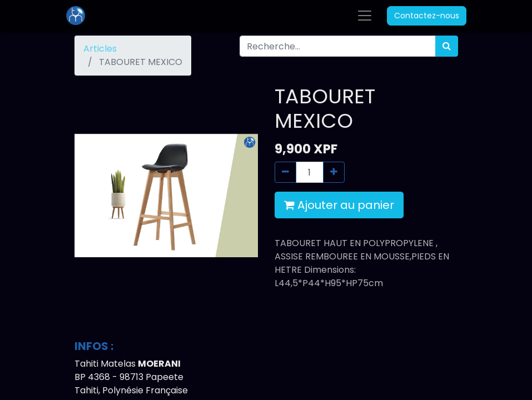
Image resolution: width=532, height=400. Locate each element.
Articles (100, 49)
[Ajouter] (334, 172)
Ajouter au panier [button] (339, 205)
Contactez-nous (427, 16)
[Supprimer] (285, 172)
